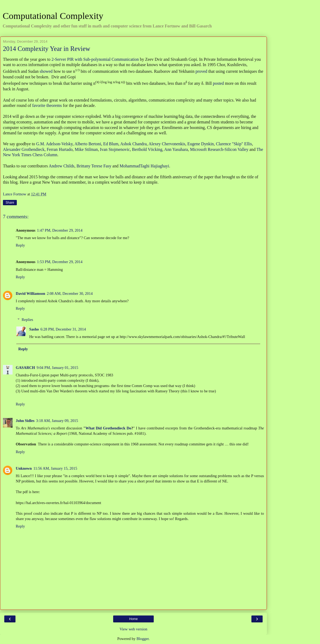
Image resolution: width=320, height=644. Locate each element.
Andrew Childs (61, 166)
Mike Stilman (86, 149)
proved (202, 71)
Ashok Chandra (134, 144)
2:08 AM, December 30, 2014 (70, 293)
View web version (133, 629)
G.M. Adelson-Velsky (54, 144)
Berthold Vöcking (147, 149)
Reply (20, 245)
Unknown (24, 468)
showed (46, 71)
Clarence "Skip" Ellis (234, 144)
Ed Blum (111, 144)
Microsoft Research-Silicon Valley (219, 149)
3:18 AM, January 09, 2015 (57, 421)
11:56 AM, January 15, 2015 (55, 468)
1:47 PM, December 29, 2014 (60, 230)
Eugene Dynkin (201, 144)
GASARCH (25, 368)
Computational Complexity (53, 16)
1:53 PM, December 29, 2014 (60, 262)
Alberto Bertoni (88, 144)
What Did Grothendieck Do (108, 428)
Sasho (34, 329)
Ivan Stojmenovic (115, 149)
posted (218, 84)
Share (10, 203)
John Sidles (25, 421)
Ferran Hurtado (60, 149)
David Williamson (30, 293)
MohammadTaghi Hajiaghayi (144, 166)
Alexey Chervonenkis (167, 144)
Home (133, 619)
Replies (27, 320)
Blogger (143, 639)
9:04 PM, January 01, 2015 (57, 368)
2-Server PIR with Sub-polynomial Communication (95, 59)
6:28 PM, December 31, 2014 (63, 329)
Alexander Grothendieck (24, 149)
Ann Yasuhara (176, 149)
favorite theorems (47, 105)
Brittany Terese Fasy (94, 166)
